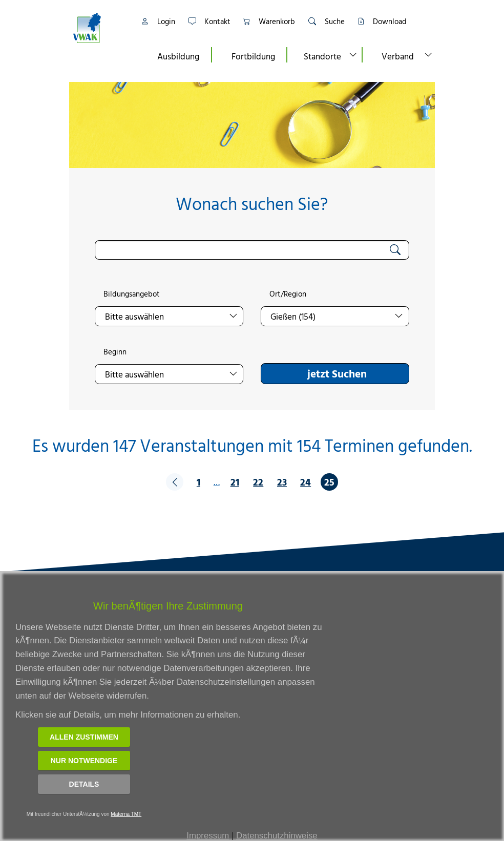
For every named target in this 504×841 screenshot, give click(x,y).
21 (235, 482)
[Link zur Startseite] (100, 28)
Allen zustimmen (84, 737)
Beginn (115, 352)
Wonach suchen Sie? (252, 204)
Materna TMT (126, 814)
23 (282, 482)
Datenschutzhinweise (277, 836)
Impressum (208, 836)
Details (84, 784)
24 (306, 482)
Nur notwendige (84, 761)
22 (258, 482)
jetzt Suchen (337, 373)
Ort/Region (288, 294)
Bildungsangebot (132, 294)
